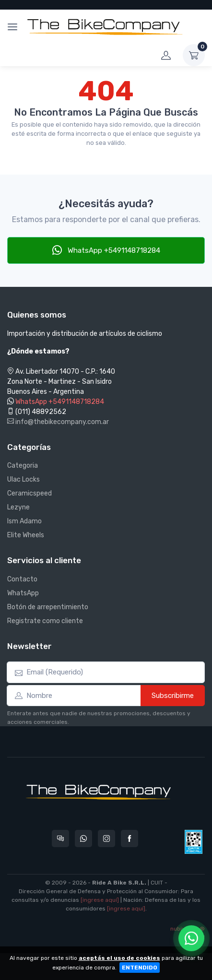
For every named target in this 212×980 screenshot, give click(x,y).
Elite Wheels (26, 535)
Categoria (23, 466)
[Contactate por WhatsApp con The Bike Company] (83, 838)
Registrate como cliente (45, 621)
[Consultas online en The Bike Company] (60, 838)
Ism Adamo (24, 521)
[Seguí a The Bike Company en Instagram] (106, 838)
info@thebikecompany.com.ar (58, 422)
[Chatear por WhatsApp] (191, 938)
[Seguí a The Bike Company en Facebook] (130, 838)
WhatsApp (23, 593)
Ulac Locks (24, 479)
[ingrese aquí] (100, 900)
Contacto (22, 579)
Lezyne (18, 507)
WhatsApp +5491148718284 (106, 250)
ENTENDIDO (140, 968)
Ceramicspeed (29, 493)
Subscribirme (173, 696)
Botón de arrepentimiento (48, 607)
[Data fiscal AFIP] (194, 842)
